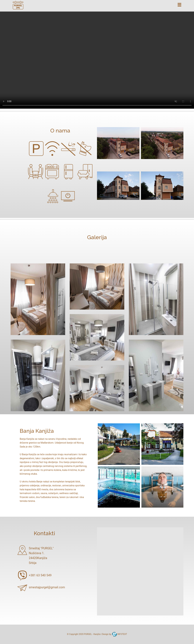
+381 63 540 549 (40, 575)
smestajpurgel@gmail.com (47, 587)
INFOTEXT (120, 634)
